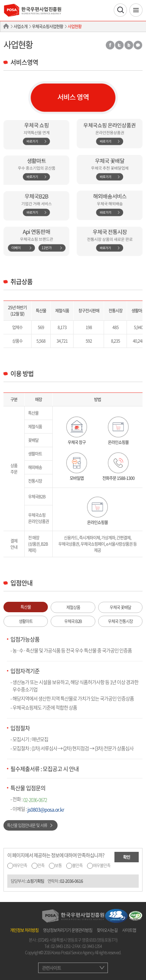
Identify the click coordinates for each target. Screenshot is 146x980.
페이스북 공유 (110, 45)
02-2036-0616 (71, 881)
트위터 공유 (119, 45)
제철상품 (73, 607)
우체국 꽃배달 (120, 607)
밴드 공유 (129, 45)
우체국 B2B (73, 621)
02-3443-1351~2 (62, 946)
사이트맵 (129, 930)
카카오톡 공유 (138, 45)
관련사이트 (51, 968)
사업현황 (75, 26)
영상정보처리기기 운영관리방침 (68, 930)
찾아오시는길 (107, 930)
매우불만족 (102, 865)
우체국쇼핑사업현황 (48, 26)
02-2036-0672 (35, 800)
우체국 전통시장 (120, 621)
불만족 (77, 865)
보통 (58, 865)
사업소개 (20, 26)
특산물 (26, 607)
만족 (41, 865)
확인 (127, 857)
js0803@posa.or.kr (46, 809)
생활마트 (26, 621)
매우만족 (20, 865)
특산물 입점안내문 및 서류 (27, 825)
